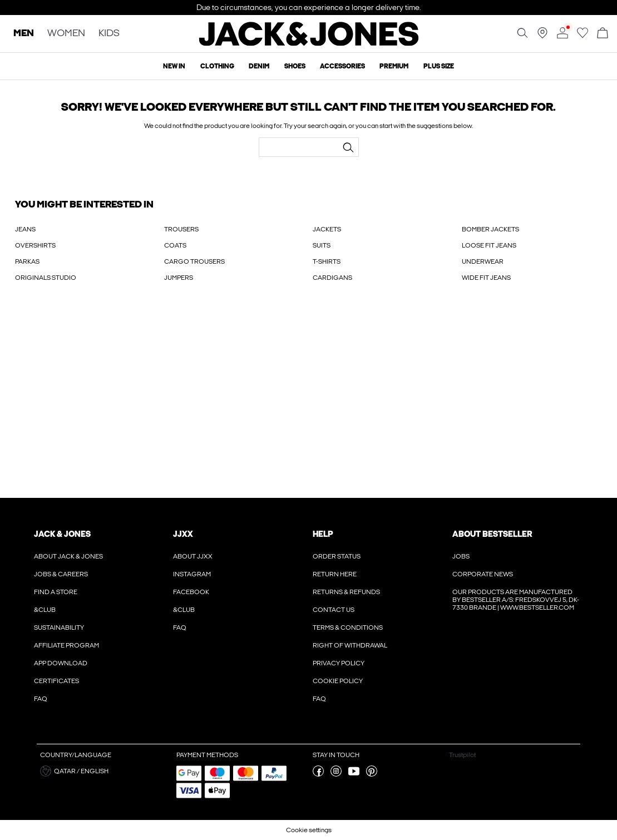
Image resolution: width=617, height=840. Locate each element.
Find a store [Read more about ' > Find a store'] (56, 592)
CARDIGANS (332, 278)
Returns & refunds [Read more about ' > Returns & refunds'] (346, 592)
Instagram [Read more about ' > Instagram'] (192, 574)
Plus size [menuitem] (439, 66)
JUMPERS (179, 278)
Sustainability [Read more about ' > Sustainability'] (59, 627)
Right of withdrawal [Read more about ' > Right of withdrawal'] (350, 645)
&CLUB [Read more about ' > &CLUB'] (45, 610)
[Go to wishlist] (583, 36)
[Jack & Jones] (308, 43)
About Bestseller (492, 534)
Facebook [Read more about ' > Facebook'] (191, 592)
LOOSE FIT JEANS (489, 245)
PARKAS (27, 261)
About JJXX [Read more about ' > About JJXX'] (193, 556)
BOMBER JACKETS (490, 229)
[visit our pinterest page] (372, 774)
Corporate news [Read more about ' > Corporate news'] (483, 574)
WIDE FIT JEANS (486, 278)
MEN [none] (24, 34)
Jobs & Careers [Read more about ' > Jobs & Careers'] (61, 574)
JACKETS (327, 229)
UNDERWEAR (483, 261)
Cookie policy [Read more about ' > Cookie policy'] (338, 681)
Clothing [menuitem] (217, 66)
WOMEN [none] (66, 34)
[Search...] (348, 147)
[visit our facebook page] (318, 774)
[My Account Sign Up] (308, 402)
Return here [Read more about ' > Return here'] (335, 574)
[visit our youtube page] (354, 774)
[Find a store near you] (542, 36)
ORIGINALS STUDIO (46, 278)
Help (323, 534)
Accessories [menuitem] (342, 66)
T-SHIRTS (327, 261)
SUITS (322, 245)
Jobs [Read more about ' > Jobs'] (461, 556)
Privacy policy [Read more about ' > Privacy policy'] (339, 663)
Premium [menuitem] (394, 66)
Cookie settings (309, 830)
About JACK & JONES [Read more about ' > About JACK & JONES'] (68, 556)
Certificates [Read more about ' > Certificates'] (56, 681)
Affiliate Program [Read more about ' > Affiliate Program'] (66, 645)
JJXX (183, 534)
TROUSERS (181, 229)
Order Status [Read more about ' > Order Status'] (337, 556)
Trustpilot (462, 755)
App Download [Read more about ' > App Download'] (61, 663)
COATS (175, 245)
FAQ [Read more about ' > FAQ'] (41, 699)
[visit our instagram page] (336, 774)
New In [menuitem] (174, 66)
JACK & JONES (62, 534)
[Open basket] (603, 34)
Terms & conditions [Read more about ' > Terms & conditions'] (348, 627)
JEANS (25, 229)
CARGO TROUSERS (194, 261)
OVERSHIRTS (35, 245)
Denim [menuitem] (259, 66)
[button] (104, 771)
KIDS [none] (109, 34)
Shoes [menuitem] (295, 66)
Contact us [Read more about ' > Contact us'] (334, 610)
